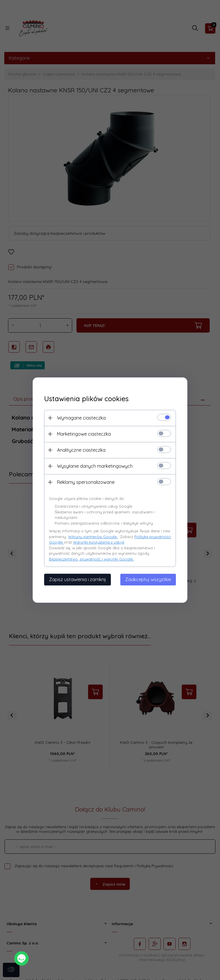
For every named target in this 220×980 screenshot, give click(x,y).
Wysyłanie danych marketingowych (95, 466)
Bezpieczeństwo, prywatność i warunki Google (92, 559)
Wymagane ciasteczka (81, 418)
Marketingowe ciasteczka (84, 434)
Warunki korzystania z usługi (99, 542)
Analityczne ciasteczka (81, 450)
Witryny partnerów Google (93, 537)
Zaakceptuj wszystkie (148, 579)
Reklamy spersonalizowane (86, 482)
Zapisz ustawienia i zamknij (77, 579)
